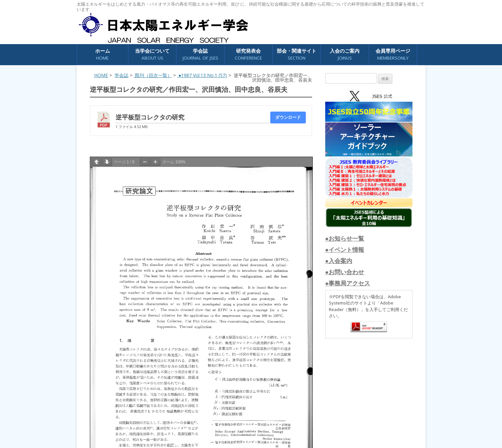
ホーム (103, 54)
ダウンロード (288, 117)
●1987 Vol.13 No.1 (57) (202, 75)
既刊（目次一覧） (153, 75)
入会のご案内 (345, 54)
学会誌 (200, 54)
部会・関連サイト (297, 54)
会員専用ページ (393, 54)
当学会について (152, 54)
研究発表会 (248, 54)
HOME (101, 75)
